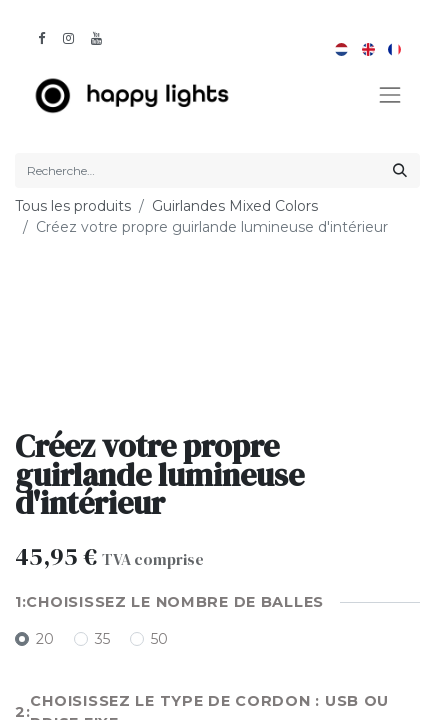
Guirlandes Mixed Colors (235, 206)
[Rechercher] (400, 170)
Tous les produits (73, 206)
